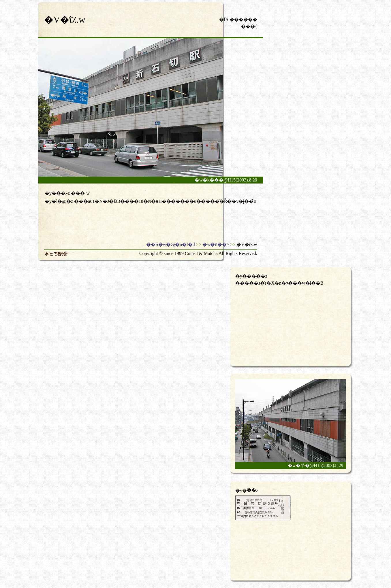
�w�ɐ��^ (216, 244)
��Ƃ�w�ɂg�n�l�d (171, 244)
